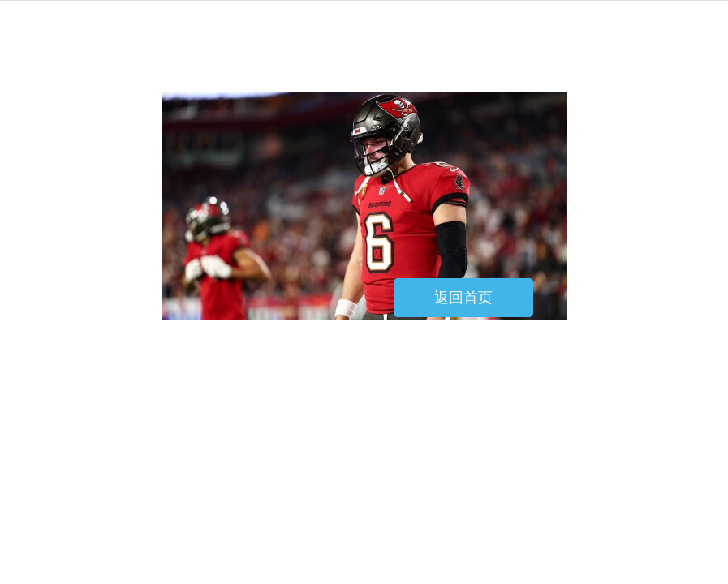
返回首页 (463, 298)
